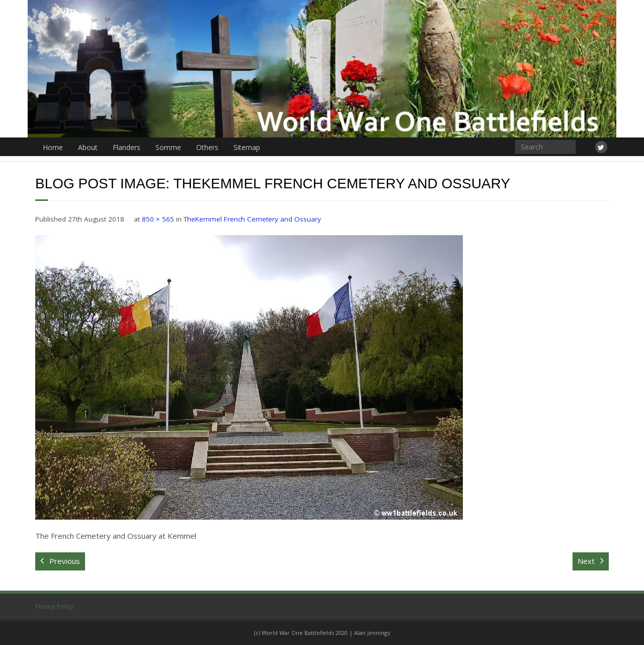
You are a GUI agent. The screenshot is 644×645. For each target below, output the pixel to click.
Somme (168, 147)
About (88, 147)
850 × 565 (158, 219)
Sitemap (247, 147)
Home (53, 147)
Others (207, 147)
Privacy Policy (54, 606)
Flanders (127, 147)
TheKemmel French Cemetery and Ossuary (252, 219)
